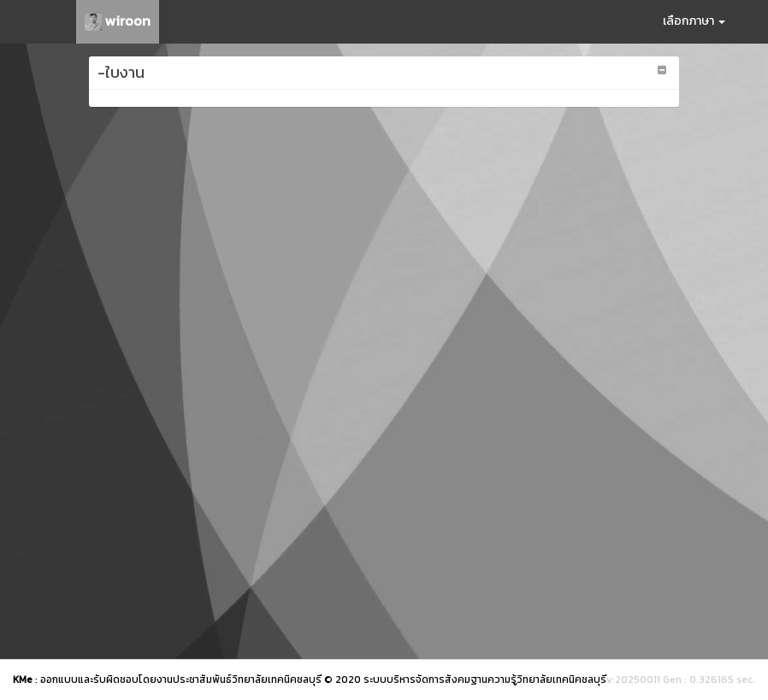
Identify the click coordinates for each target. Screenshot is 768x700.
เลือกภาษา (694, 21)
